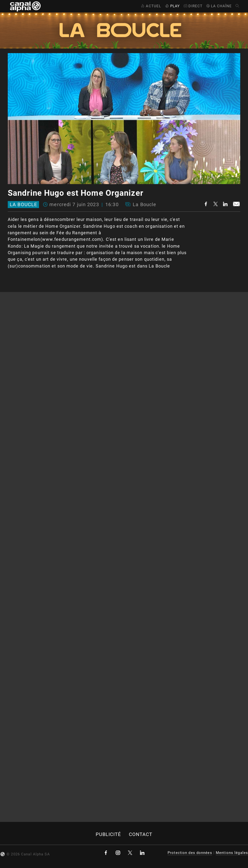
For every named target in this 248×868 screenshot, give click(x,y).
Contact (141, 834)
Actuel (151, 6)
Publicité (108, 834)
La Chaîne (219, 6)
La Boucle (23, 205)
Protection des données (190, 853)
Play (172, 6)
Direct (193, 6)
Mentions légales (232, 853)
